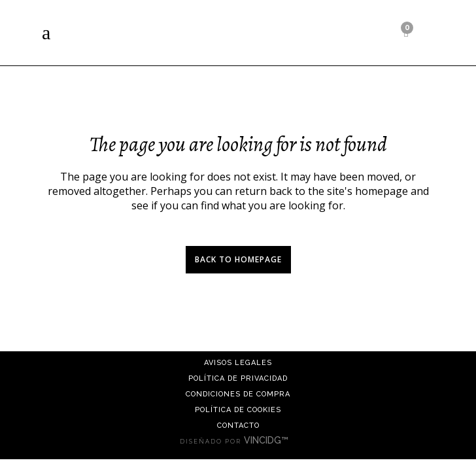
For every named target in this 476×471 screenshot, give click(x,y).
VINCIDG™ (270, 440)
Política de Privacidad (238, 378)
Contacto (238, 426)
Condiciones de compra (238, 394)
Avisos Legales (238, 363)
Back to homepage (238, 259)
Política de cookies (238, 410)
